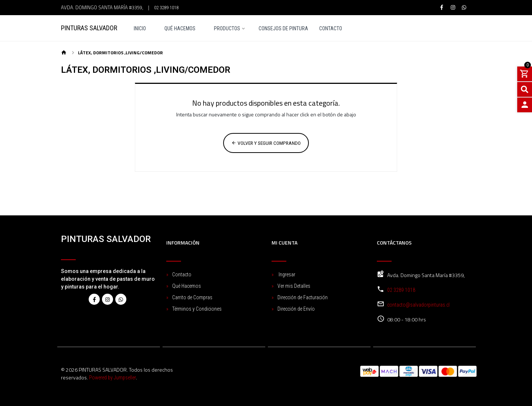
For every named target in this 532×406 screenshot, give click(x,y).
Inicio (140, 29)
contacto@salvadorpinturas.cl (418, 305)
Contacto (331, 29)
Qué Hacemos (180, 29)
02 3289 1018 (166, 8)
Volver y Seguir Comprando (266, 143)
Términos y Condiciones (197, 309)
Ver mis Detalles (294, 286)
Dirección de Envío (296, 309)
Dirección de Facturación (303, 297)
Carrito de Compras (192, 297)
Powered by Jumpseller (112, 378)
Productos (227, 29)
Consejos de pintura (283, 29)
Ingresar (286, 274)
